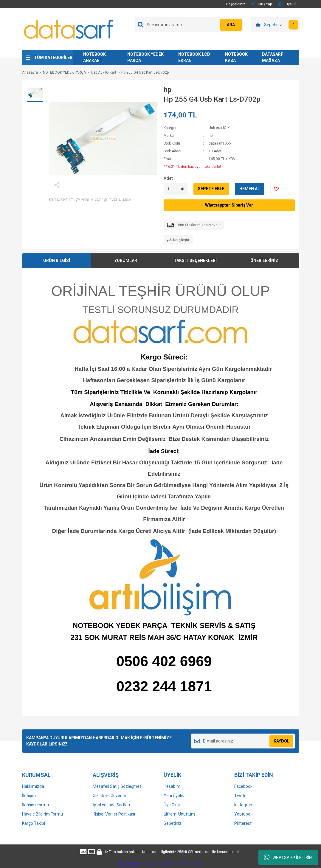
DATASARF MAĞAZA (273, 57)
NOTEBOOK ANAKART (94, 57)
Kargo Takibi (34, 823)
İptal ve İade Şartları (111, 805)
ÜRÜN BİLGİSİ (57, 261)
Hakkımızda (33, 786)
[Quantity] (176, 189)
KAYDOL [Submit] (282, 741)
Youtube (242, 814)
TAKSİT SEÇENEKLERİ (195, 261)
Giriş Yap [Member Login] (262, 4)
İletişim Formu (35, 805)
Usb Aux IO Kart (221, 128)
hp (168, 90)
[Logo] (69, 29)
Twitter (241, 796)
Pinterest (243, 823)
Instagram (244, 805)
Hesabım (172, 786)
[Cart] (275, 25)
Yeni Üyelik (174, 796)
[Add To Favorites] (276, 189)
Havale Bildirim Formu (42, 814)
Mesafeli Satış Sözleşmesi (118, 786)
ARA (230, 25)
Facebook (243, 786)
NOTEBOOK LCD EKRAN (194, 57)
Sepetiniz (173, 823)
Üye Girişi (172, 805)
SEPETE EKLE (211, 189)
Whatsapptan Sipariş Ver (229, 205)
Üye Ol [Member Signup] (287, 4)
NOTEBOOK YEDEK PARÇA (145, 57)
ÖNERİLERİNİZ (264, 261)
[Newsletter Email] (243, 741)
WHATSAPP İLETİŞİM (288, 858)
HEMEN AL (250, 189)
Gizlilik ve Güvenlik (110, 796)
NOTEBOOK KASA (236, 57)
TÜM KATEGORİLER (53, 58)
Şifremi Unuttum (179, 814)
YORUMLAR (126, 261)
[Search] (189, 25)
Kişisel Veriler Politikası (114, 814)
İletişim (29, 796)
